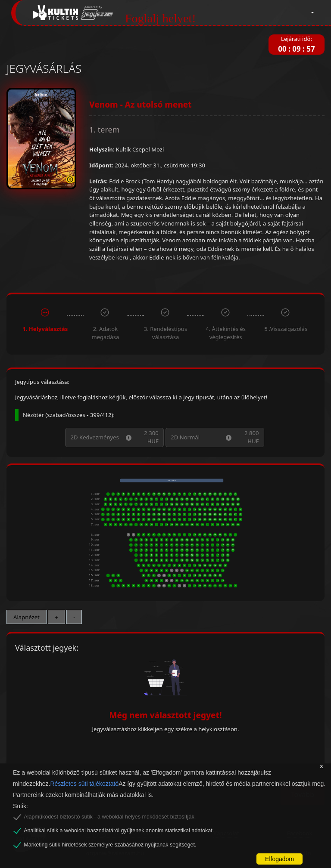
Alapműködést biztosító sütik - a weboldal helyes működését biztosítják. (110, 817)
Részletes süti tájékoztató (84, 784)
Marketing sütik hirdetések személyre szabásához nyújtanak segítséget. (110, 845)
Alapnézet (27, 617)
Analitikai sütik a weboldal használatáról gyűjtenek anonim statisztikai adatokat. (119, 831)
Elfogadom (279, 859)
